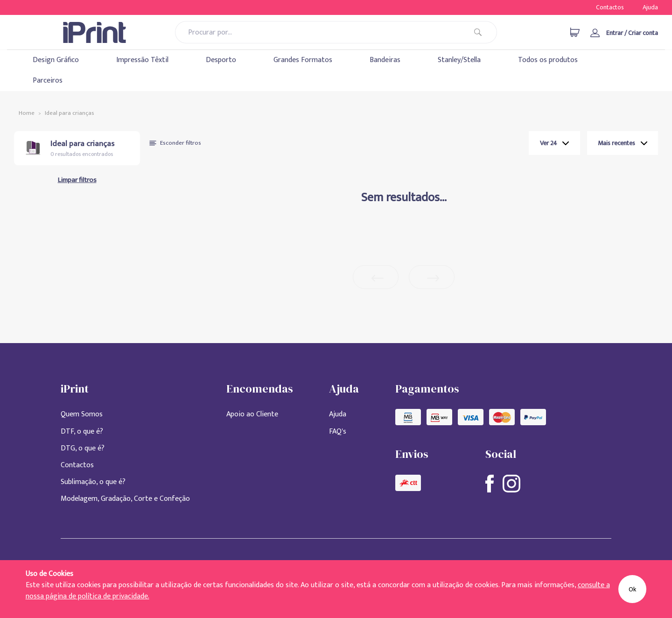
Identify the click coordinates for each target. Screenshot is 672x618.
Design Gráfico (56, 60)
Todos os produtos (548, 60)
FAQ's (338, 432)
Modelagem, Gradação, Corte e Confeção (125, 499)
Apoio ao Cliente (252, 414)
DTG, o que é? (83, 448)
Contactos (610, 7)
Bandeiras (385, 60)
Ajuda (650, 7)
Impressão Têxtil (142, 60)
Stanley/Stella (459, 60)
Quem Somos (82, 414)
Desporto (221, 60)
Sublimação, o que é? (93, 482)
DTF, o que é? (82, 432)
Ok (632, 589)
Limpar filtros (77, 180)
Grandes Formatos (303, 60)
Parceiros (48, 81)
